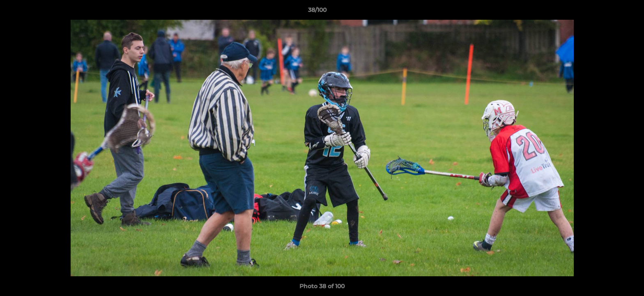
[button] (609, 12)
